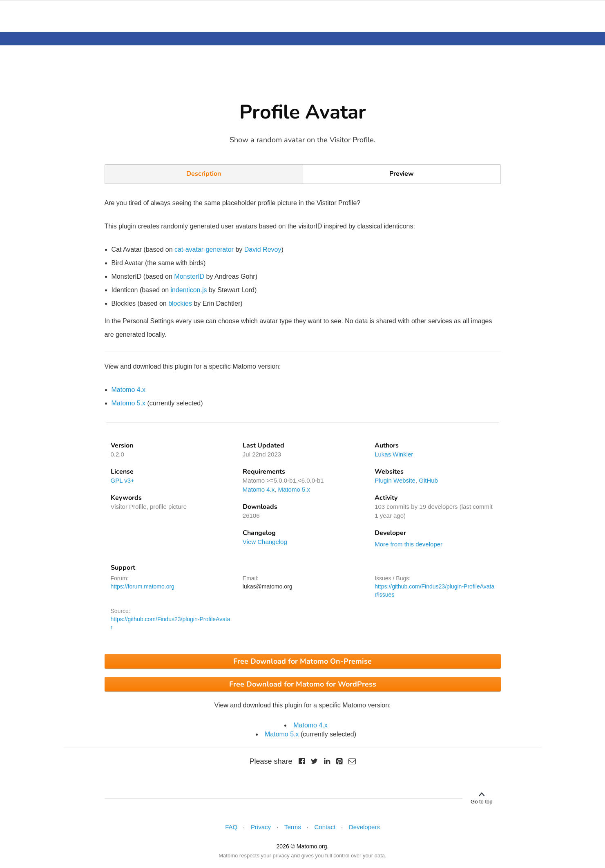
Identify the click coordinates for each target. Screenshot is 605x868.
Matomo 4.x (129, 390)
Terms (293, 827)
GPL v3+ (123, 480)
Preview (402, 174)
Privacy (261, 827)
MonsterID (189, 276)
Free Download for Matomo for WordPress (303, 684)
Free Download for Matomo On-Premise (302, 661)
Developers (364, 827)
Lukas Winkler (394, 454)
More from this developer (409, 544)
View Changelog (265, 542)
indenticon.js (189, 290)
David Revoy (263, 249)
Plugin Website (395, 480)
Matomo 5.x (129, 403)
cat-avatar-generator (204, 249)
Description (204, 174)
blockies (180, 303)
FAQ (231, 827)
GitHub (428, 480)
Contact (325, 827)
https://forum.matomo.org (143, 586)
